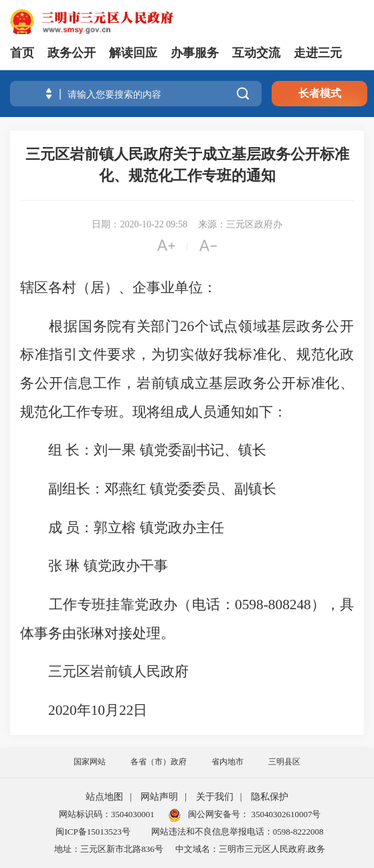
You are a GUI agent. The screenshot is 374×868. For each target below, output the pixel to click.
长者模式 (320, 93)
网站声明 (159, 797)
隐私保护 (270, 797)
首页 (22, 53)
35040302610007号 (285, 814)
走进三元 (318, 53)
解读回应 (133, 53)
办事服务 (195, 53)
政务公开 (72, 53)
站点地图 (104, 797)
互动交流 (256, 53)
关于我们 (215, 797)
